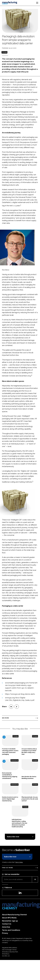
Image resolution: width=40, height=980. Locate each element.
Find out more (7, 868)
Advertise (6, 927)
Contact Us (7, 924)
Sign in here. (19, 862)
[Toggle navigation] (37, 3)
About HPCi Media (9, 918)
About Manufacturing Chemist (14, 915)
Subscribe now (13, 837)
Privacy (5, 933)
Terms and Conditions (11, 930)
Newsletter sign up (10, 921)
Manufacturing (15, 760)
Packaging (5, 52)
